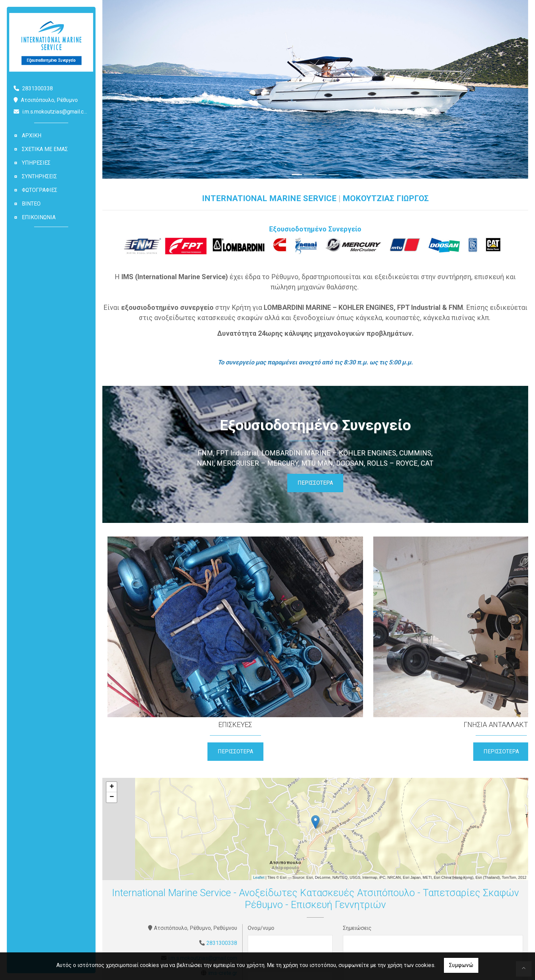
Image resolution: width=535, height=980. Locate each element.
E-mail (255, 869)
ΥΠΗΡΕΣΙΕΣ (36, 163)
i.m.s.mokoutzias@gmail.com (57, 112)
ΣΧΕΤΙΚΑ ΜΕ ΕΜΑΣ (45, 149)
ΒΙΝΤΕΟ (31, 204)
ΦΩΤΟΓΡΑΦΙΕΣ (40, 190)
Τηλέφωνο (260, 906)
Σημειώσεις (357, 833)
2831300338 (222, 848)
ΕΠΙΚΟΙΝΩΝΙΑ (39, 217)
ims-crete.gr (223, 878)
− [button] (112, 702)
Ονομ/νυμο (261, 833)
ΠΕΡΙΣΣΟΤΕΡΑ (315, 483)
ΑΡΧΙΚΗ (32, 135)
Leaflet (259, 782)
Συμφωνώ (461, 965)
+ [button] (112, 692)
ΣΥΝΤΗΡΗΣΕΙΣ (39, 176)
